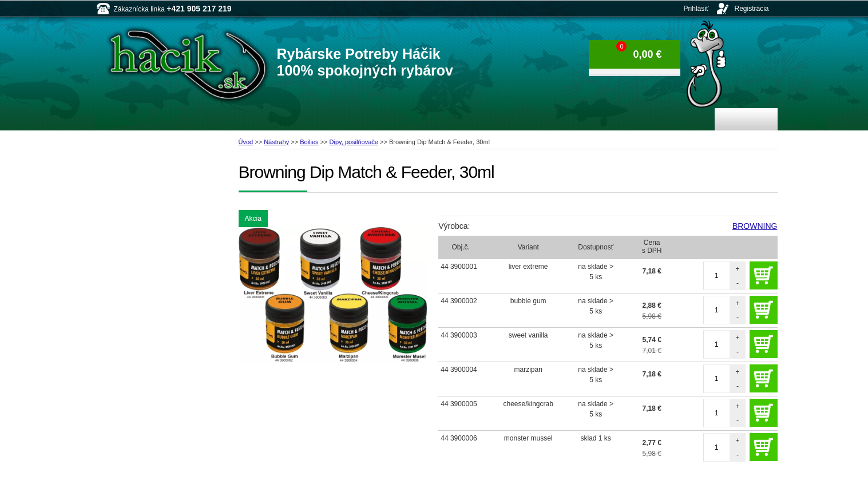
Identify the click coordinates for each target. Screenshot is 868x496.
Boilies (309, 142)
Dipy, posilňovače (354, 142)
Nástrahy (276, 142)
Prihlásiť (696, 9)
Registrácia (751, 9)
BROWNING (755, 226)
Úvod (246, 142)
